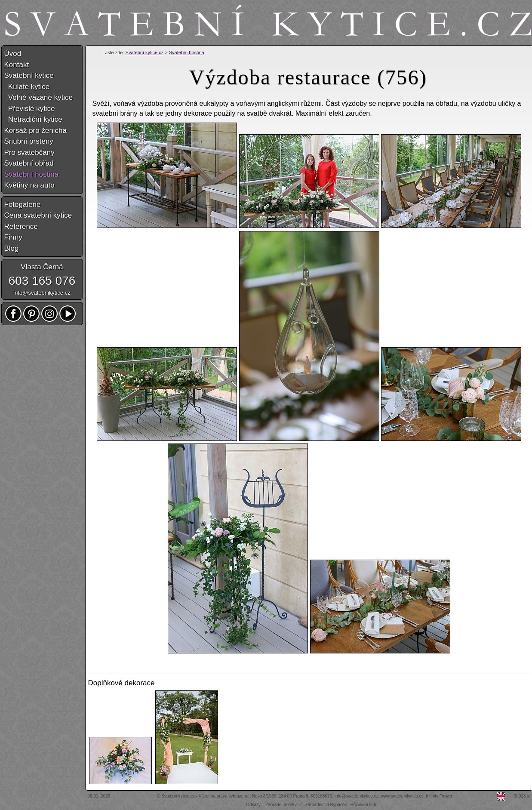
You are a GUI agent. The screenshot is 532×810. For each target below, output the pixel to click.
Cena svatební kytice (38, 215)
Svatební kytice (29, 75)
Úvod (13, 54)
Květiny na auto (29, 185)
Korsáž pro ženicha (36, 131)
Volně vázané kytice (39, 97)
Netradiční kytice (33, 119)
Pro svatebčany (29, 152)
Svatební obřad (29, 163)
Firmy (13, 237)
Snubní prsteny (29, 141)
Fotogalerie (23, 205)
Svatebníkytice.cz (178, 796)
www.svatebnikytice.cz (402, 796)
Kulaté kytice (27, 87)
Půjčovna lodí (363, 805)
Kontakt (17, 65)
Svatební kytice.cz (145, 52)
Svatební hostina (187, 52)
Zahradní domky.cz (283, 805)
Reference (21, 226)
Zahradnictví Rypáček (326, 805)
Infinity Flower (439, 796)
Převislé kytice (30, 109)
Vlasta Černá (42, 267)
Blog (12, 248)
